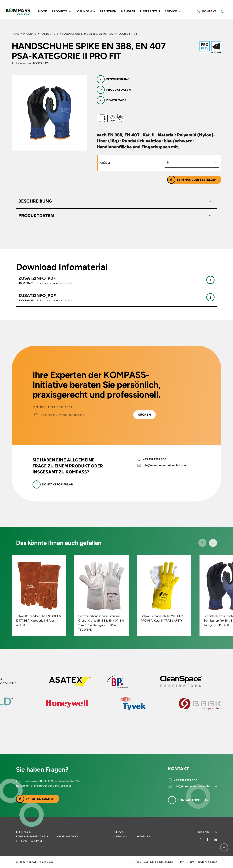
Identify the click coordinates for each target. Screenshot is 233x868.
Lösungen (24, 832)
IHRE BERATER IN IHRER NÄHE (52, 407)
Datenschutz (208, 862)
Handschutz (49, 34)
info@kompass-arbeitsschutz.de (164, 465)
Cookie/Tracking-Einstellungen (153, 862)
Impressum (187, 862)
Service (120, 832)
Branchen (108, 11)
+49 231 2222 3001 (155, 459)
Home (43, 11)
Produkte (30, 34)
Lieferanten (150, 11)
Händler (128, 11)
